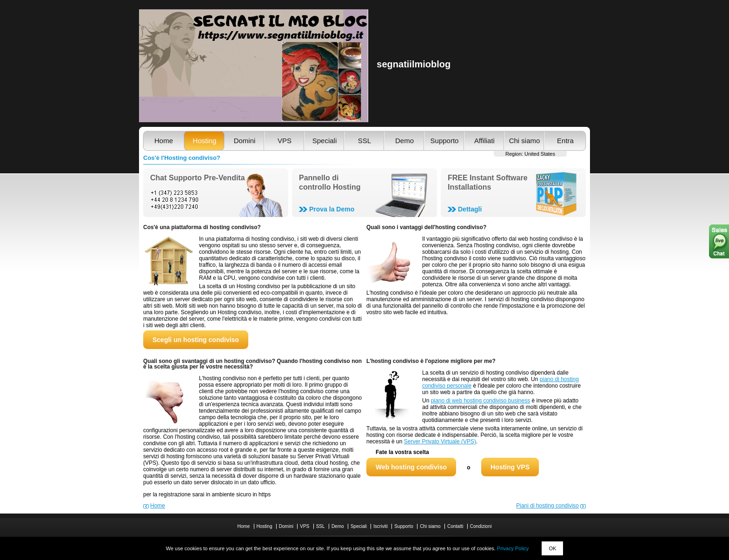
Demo (404, 141)
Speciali (325, 141)
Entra (565, 141)
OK (552, 548)
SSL (364, 141)
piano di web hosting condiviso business (480, 401)
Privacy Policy (513, 548)
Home (164, 141)
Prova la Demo (332, 209)
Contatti (455, 526)
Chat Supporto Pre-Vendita (198, 178)
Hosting (205, 141)
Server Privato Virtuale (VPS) (440, 441)
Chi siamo (525, 141)
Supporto (445, 141)
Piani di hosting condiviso (547, 506)
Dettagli (470, 209)
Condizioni (481, 526)
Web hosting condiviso (411, 467)
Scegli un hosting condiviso (196, 340)
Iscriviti (381, 526)
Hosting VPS (510, 467)
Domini (245, 141)
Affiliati (484, 141)
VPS (285, 141)
